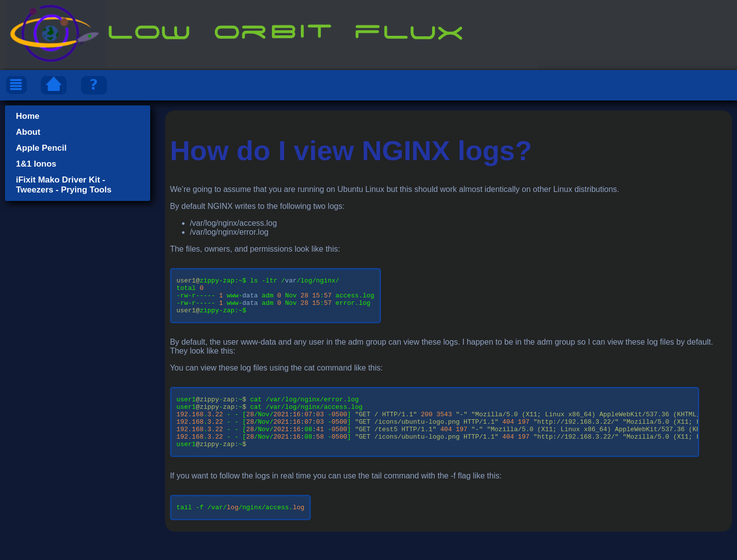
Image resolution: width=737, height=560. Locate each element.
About (28, 132)
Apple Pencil (41, 148)
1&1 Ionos (36, 164)
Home (28, 116)
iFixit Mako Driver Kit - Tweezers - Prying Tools (64, 185)
